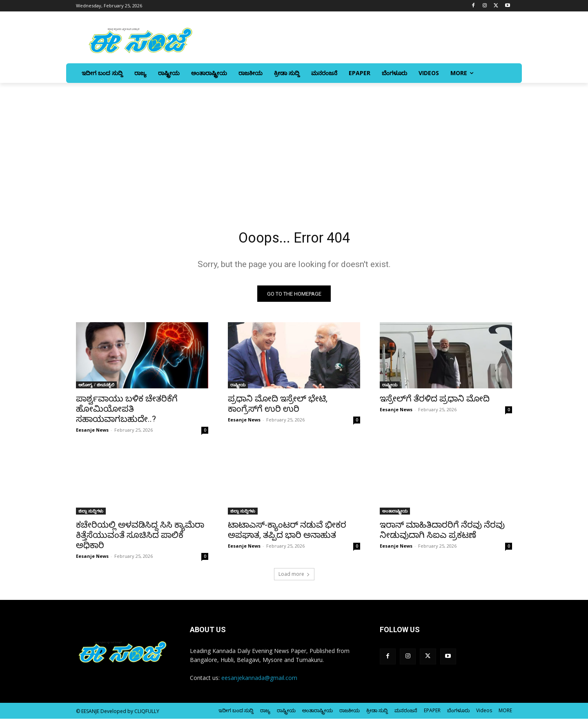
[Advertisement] (294, 144)
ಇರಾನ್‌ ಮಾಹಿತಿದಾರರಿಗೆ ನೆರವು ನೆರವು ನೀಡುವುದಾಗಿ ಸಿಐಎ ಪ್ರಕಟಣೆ (442, 533)
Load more (294, 577)
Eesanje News (92, 433)
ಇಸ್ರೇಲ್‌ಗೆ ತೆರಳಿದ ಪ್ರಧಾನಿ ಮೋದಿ (435, 402)
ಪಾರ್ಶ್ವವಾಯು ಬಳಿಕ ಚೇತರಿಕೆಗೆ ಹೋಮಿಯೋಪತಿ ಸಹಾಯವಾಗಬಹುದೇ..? (127, 412)
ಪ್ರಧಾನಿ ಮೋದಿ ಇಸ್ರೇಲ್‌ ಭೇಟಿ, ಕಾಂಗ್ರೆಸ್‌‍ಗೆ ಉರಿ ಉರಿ (278, 407)
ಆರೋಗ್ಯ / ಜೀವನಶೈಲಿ (96, 388)
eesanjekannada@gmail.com (259, 681)
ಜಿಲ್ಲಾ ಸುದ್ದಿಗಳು (91, 514)
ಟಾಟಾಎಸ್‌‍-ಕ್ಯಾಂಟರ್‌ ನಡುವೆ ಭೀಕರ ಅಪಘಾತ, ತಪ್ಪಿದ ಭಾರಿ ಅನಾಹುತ (287, 533)
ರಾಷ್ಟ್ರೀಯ (238, 388)
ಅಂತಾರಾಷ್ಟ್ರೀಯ (395, 514)
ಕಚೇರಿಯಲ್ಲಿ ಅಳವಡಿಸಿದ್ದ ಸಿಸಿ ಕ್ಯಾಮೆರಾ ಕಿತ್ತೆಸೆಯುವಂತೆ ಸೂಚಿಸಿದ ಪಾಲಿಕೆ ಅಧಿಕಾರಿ (140, 538)
